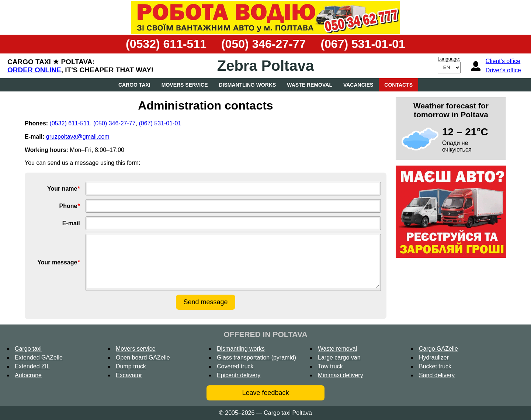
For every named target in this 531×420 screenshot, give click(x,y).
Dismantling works (248, 85)
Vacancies (358, 85)
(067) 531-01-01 (363, 44)
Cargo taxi (134, 85)
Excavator (129, 375)
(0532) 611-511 (166, 44)
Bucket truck (435, 366)
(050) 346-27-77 (263, 44)
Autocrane (28, 375)
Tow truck (330, 366)
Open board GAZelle (143, 357)
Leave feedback (265, 393)
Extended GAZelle (39, 357)
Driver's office (503, 70)
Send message (205, 302)
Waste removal (310, 85)
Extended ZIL (32, 366)
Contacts (398, 85)
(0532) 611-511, (71, 123)
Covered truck (235, 366)
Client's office (503, 61)
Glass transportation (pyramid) (256, 357)
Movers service (185, 85)
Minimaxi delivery (341, 375)
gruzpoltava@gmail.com (78, 137)
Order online (34, 70)
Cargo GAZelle (438, 349)
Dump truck (131, 366)
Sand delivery (437, 375)
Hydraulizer (434, 357)
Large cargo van (339, 357)
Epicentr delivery (239, 375)
